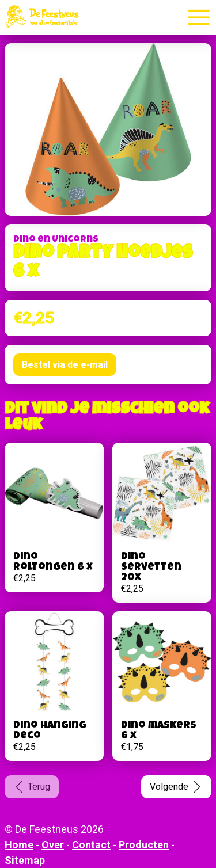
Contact (91, 845)
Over (53, 845)
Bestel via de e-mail (65, 365)
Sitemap (25, 860)
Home (19, 845)
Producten (144, 845)
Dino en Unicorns (56, 240)
